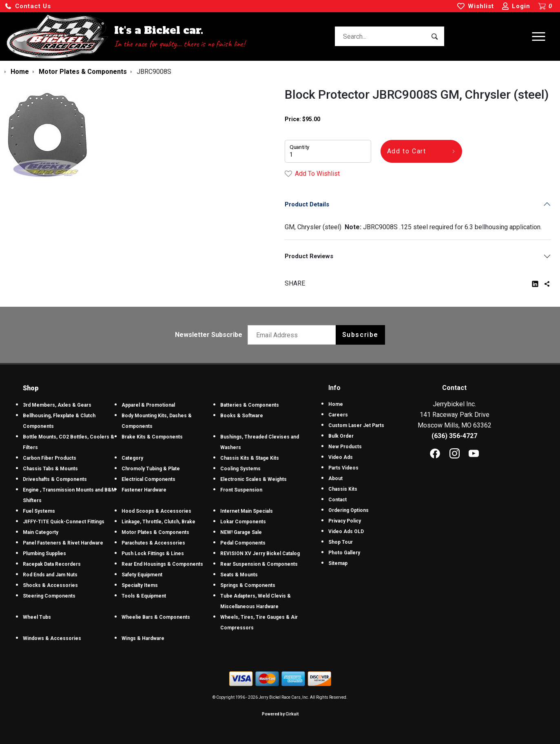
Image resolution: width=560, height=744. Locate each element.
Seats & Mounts (239, 575)
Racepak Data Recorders (52, 564)
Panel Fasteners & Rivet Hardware (63, 543)
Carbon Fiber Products (50, 458)
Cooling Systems (240, 469)
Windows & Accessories (52, 638)
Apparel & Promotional (148, 405)
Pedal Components (243, 543)
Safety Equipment (142, 575)
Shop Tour (341, 542)
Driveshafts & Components (55, 479)
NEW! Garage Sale (241, 532)
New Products (345, 447)
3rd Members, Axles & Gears (57, 405)
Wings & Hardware (143, 638)
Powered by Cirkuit (280, 714)
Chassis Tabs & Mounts (50, 469)
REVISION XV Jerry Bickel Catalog (260, 554)
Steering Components (49, 596)
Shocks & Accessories (50, 585)
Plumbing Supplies (44, 554)
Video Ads (341, 457)
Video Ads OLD (346, 531)
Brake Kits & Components (152, 437)
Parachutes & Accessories (153, 543)
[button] (28, 6)
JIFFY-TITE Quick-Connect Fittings (64, 522)
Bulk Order (341, 436)
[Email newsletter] (293, 335)
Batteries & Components (250, 405)
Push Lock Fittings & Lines (153, 554)
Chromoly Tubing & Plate (151, 469)
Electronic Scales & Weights (253, 479)
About (335, 478)
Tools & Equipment (144, 596)
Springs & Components (248, 585)
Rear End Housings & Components (162, 564)
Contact (338, 500)
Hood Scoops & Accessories (156, 511)
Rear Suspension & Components (259, 564)
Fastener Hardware (144, 490)
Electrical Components (148, 479)
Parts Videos (343, 468)
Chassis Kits (343, 489)
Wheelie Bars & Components (156, 617)
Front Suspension (241, 490)
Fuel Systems (39, 511)
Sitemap (338, 563)
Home (336, 404)
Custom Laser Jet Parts (356, 425)
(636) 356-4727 (454, 436)
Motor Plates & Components (155, 532)
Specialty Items (140, 585)
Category (132, 458)
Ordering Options (349, 510)
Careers (338, 415)
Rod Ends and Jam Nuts (50, 575)
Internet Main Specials (247, 511)
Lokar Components (243, 522)
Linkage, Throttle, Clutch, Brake (158, 522)
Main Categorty (41, 532)
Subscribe (360, 335)
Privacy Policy (345, 521)
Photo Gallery (344, 553)
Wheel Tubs (37, 617)
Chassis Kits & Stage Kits (250, 458)
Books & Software (242, 416)
